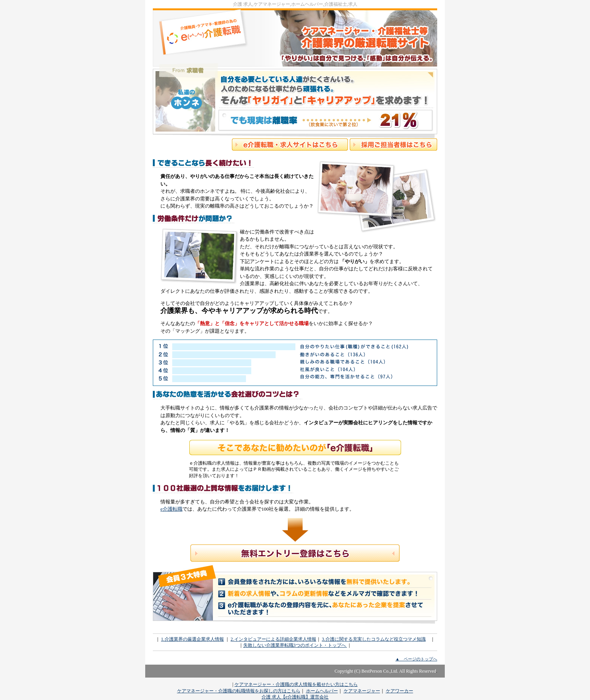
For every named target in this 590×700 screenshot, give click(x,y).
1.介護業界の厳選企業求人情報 (193, 639)
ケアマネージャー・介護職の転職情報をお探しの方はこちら (239, 691)
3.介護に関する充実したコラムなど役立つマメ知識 (374, 639)
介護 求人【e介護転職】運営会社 (295, 697)
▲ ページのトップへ (416, 659)
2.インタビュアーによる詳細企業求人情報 (274, 639)
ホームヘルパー (322, 691)
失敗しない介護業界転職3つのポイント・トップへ (295, 645)
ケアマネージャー (362, 691)
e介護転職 (171, 509)
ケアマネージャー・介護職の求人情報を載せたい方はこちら (296, 684)
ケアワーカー (400, 691)
